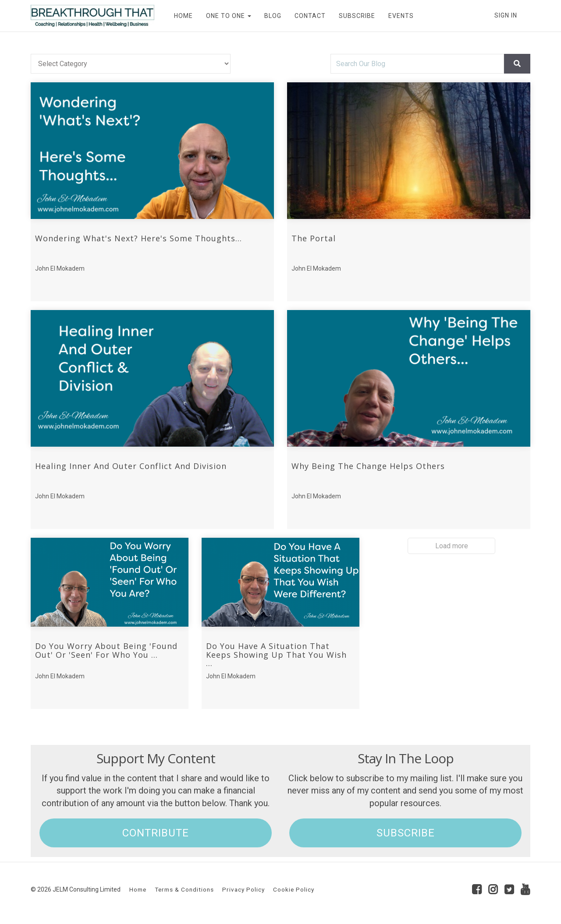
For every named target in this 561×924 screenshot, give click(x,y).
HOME (183, 16)
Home (138, 889)
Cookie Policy (294, 889)
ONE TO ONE (229, 16)
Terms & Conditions (184, 889)
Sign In (506, 15)
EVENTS (401, 16)
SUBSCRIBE (357, 16)
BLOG (273, 16)
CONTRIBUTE (156, 833)
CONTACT (310, 16)
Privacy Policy (243, 889)
